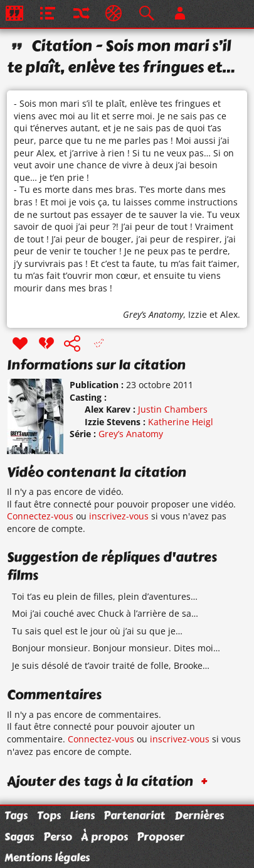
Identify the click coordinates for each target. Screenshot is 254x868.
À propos (104, 837)
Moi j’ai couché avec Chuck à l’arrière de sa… (105, 613)
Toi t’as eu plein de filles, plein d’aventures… (105, 596)
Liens (82, 815)
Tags (16, 815)
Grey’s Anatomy (153, 314)
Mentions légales (47, 857)
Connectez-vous (40, 516)
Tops (49, 815)
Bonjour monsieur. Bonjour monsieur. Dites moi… (116, 648)
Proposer (161, 837)
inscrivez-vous (119, 516)
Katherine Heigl (181, 422)
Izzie (198, 314)
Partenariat (134, 815)
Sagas (19, 837)
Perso (58, 837)
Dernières (199, 815)
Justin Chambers (173, 409)
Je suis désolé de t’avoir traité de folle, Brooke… (111, 665)
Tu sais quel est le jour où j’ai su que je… (97, 631)
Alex (229, 314)
